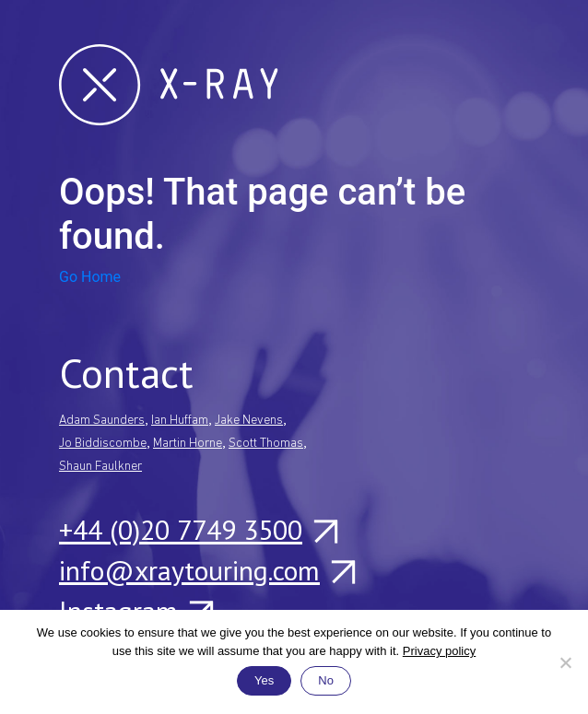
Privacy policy (439, 651)
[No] (565, 662)
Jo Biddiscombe (103, 444)
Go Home (90, 277)
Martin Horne (188, 444)
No (326, 680)
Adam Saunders (102, 421)
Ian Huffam (180, 421)
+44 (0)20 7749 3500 (198, 530)
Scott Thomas (266, 444)
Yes (264, 680)
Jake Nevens (249, 421)
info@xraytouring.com (206, 570)
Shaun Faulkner (100, 467)
